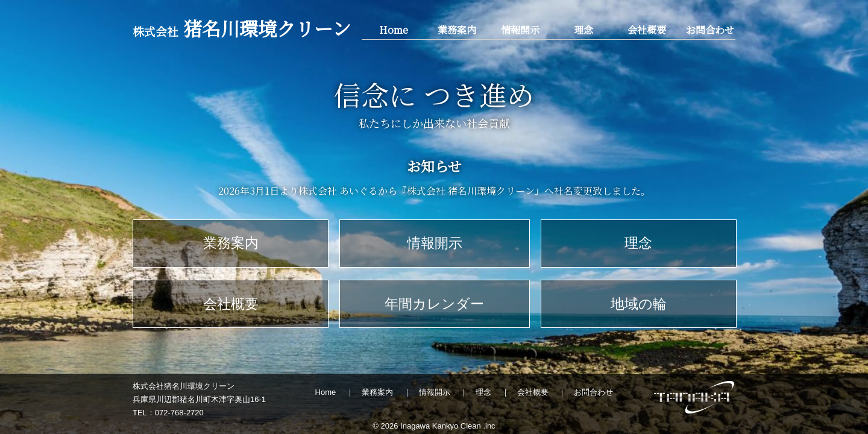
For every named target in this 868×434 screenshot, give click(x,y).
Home (394, 30)
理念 (583, 30)
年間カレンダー (434, 304)
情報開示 (520, 30)
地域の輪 (639, 304)
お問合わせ (710, 30)
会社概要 (647, 30)
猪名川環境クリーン (242, 28)
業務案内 (457, 30)
